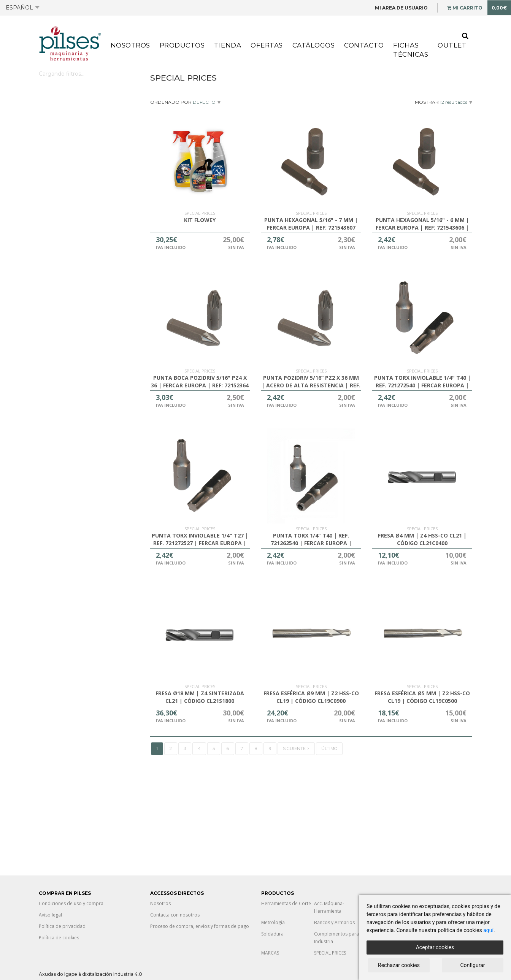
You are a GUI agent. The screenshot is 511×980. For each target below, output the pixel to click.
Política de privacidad (62, 926)
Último (329, 748)
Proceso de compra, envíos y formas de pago (200, 926)
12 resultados (454, 102)
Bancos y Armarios (334, 922)
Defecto (204, 102)
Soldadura (272, 934)
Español (23, 8)
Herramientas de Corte (286, 903)
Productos (182, 45)
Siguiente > (296, 748)
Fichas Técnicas (411, 50)
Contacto (364, 45)
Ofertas (267, 45)
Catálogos (314, 45)
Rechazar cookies (399, 965)
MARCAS (270, 953)
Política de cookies (59, 938)
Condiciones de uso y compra (71, 903)
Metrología (273, 922)
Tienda (228, 45)
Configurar (473, 965)
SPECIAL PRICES (330, 953)
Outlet (452, 45)
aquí (488, 930)
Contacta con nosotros (175, 915)
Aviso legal (50, 915)
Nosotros (130, 45)
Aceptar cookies (435, 947)
